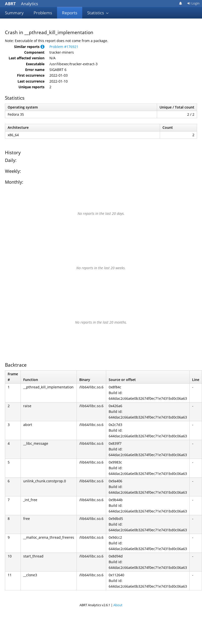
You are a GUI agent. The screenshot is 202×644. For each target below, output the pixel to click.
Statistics (98, 13)
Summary (14, 13)
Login (193, 3)
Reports (70, 13)
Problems (43, 13)
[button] (42, 47)
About (118, 605)
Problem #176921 (64, 47)
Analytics (21, 4)
